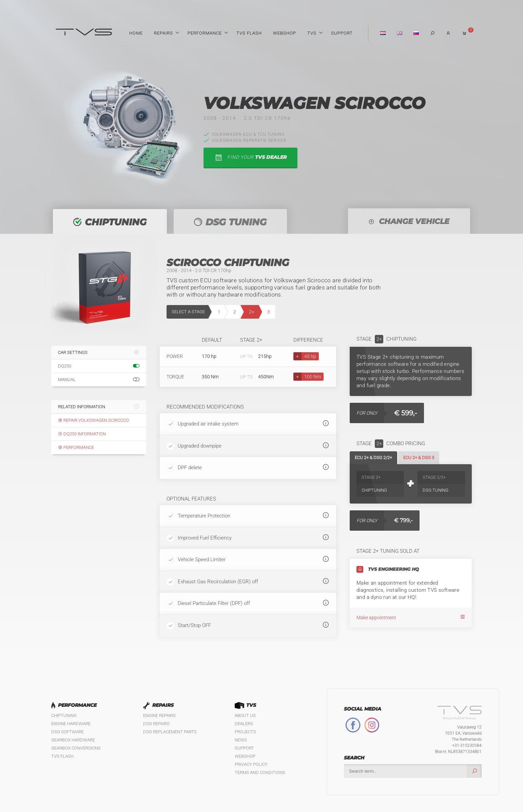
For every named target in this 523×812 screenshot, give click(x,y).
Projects (245, 732)
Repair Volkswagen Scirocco (93, 420)
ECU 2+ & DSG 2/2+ (373, 458)
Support (342, 33)
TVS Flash (249, 33)
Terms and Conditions (260, 772)
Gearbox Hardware (73, 740)
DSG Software (67, 732)
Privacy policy (251, 764)
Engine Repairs (159, 715)
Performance (205, 33)
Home (136, 33)
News (241, 740)
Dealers (244, 724)
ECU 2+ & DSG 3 (419, 458)
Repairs (163, 33)
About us (245, 715)
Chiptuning (64, 715)
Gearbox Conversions (76, 748)
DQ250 (99, 366)
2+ (252, 312)
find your (250, 158)
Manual (99, 380)
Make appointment (411, 617)
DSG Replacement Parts (170, 732)
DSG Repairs (156, 724)
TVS (312, 33)
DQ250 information (82, 434)
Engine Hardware (71, 724)
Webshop (285, 33)
